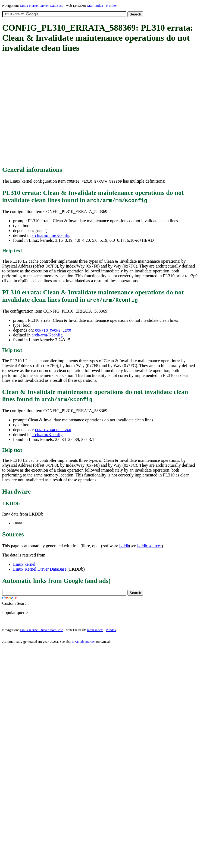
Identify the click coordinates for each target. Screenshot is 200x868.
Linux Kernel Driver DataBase (42, 6)
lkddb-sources (149, 546)
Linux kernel (24, 565)
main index (95, 630)
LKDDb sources (84, 642)
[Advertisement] (51, 110)
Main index (95, 6)
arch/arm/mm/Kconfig (51, 235)
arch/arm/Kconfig (47, 335)
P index (111, 6)
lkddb (124, 546)
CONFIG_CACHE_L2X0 (53, 330)
